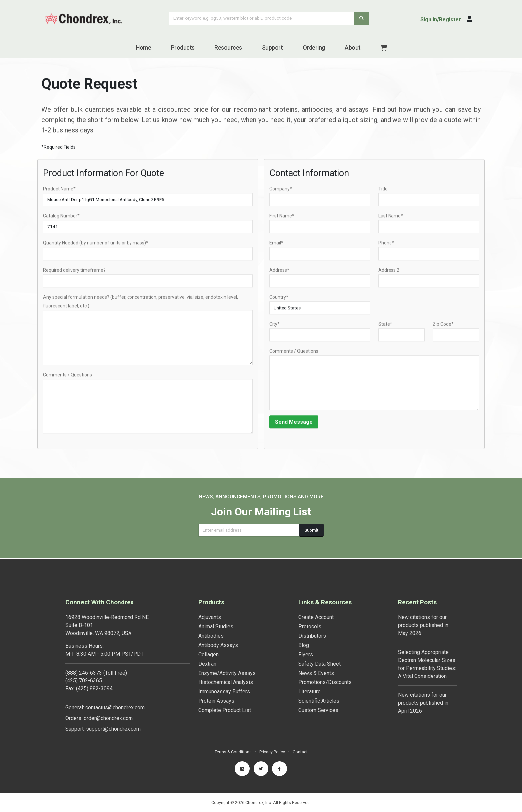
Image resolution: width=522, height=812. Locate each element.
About (353, 47)
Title (383, 193)
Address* (279, 274)
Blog (304, 644)
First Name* (282, 220)
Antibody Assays (218, 644)
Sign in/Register (441, 19)
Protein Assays (216, 700)
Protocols (310, 625)
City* (274, 328)
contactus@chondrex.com (115, 706)
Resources (228, 47)
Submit (311, 530)
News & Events (316, 672)
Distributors (312, 634)
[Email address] (249, 530)
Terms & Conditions (233, 751)
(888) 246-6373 (84, 671)
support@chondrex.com (113, 728)
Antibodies (211, 634)
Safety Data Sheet (319, 662)
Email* (276, 247)
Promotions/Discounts (325, 681)
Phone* (386, 247)
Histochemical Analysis (226, 681)
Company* (281, 193)
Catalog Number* (61, 220)
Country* (279, 301)
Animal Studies (216, 625)
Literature (309, 690)
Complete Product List (225, 709)
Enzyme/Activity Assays (227, 672)
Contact (300, 751)
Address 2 (389, 274)
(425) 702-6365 (84, 679)
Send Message (294, 426)
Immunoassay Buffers (224, 690)
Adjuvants (210, 616)
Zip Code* (443, 328)
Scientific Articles (319, 700)
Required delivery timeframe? (74, 274)
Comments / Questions (67, 378)
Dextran (207, 662)
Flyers (306, 653)
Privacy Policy (272, 751)
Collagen (209, 653)
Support (272, 47)
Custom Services (318, 709)
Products (183, 47)
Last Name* (391, 220)
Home (143, 47)
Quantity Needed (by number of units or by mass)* (96, 247)
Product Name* (59, 193)
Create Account (316, 616)
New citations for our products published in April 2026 (423, 702)
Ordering (314, 47)
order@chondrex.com (108, 717)
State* (385, 328)
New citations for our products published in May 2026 (423, 624)
